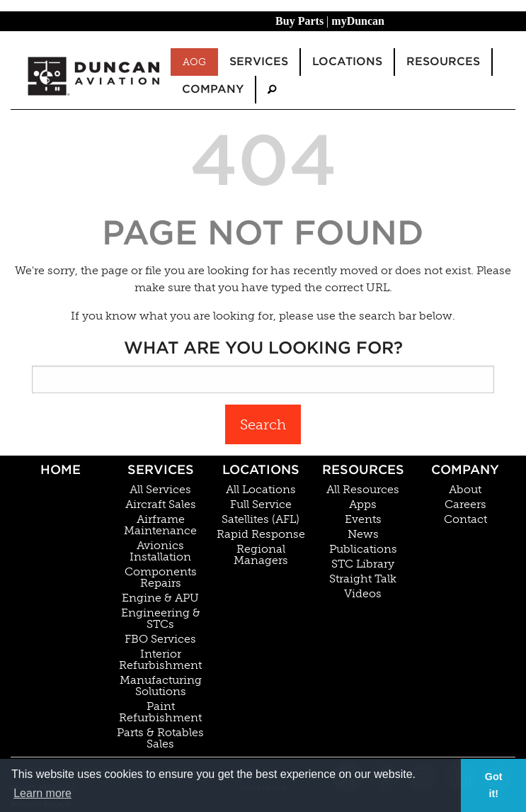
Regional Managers (261, 555)
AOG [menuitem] (194, 62)
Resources (363, 469)
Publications (363, 549)
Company (465, 469)
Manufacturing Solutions (161, 686)
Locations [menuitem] (347, 61)
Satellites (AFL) (261, 519)
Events (363, 519)
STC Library (363, 564)
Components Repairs (161, 577)
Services (161, 469)
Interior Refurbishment (160, 660)
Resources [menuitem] (443, 61)
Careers (465, 504)
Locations (261, 469)
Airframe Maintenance (160, 525)
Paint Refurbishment (160, 712)
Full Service (261, 504)
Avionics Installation (160, 551)
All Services (160, 490)
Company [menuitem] (213, 89)
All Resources (363, 490)
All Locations (261, 490)
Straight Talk (363, 579)
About (465, 490)
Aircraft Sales (161, 504)
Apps (363, 504)
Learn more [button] (42, 793)
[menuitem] (272, 90)
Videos (363, 594)
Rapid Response (261, 534)
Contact (465, 519)
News (363, 534)
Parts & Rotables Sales (160, 738)
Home (61, 469)
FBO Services (160, 639)
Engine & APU (160, 598)
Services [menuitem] (259, 61)
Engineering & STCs (161, 619)
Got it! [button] (494, 785)
